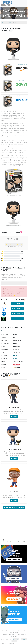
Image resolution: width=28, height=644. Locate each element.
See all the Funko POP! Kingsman (14, 507)
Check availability (18, 304)
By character (24, 639)
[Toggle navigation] (25, 4)
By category (14, 641)
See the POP (14, 417)
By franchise (16, 639)
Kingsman (16, 355)
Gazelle (15, 359)
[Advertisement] (14, 525)
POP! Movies (17, 365)
